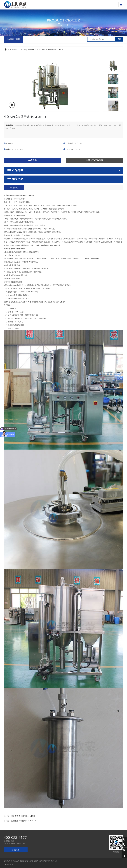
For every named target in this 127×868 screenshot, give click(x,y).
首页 (10, 50)
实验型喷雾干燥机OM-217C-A (23, 821)
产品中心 (17, 50)
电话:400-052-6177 (95, 161)
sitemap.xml (9, 865)
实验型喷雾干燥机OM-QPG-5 (23, 816)
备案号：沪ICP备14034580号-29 (45, 861)
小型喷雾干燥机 (13, 39)
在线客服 (16, 850)
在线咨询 (32, 161)
